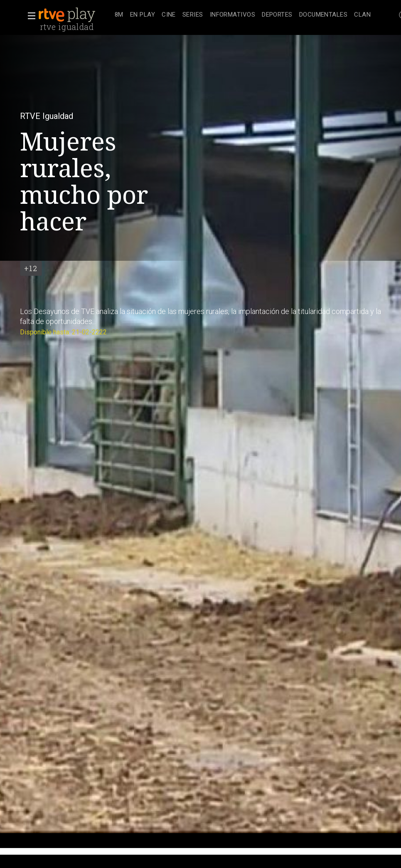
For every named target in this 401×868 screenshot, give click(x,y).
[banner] (75, 15)
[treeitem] (119, 15)
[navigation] (243, 15)
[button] (29, 16)
